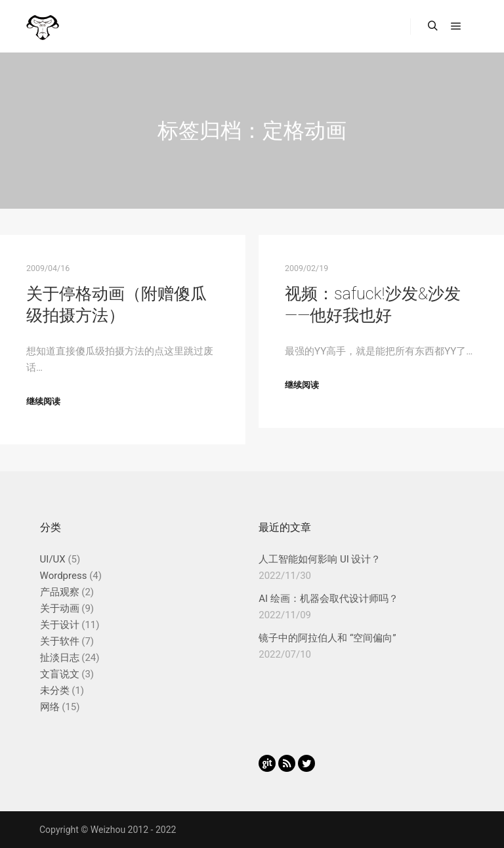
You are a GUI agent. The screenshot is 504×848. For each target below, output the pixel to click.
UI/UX (53, 559)
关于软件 (60, 641)
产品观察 (60, 592)
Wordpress (64, 576)
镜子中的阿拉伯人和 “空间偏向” (327, 638)
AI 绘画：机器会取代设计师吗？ (328, 599)
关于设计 (60, 625)
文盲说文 (60, 674)
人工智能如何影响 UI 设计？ (320, 559)
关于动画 (60, 608)
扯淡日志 (60, 658)
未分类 (55, 690)
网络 (50, 707)
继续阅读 (43, 401)
